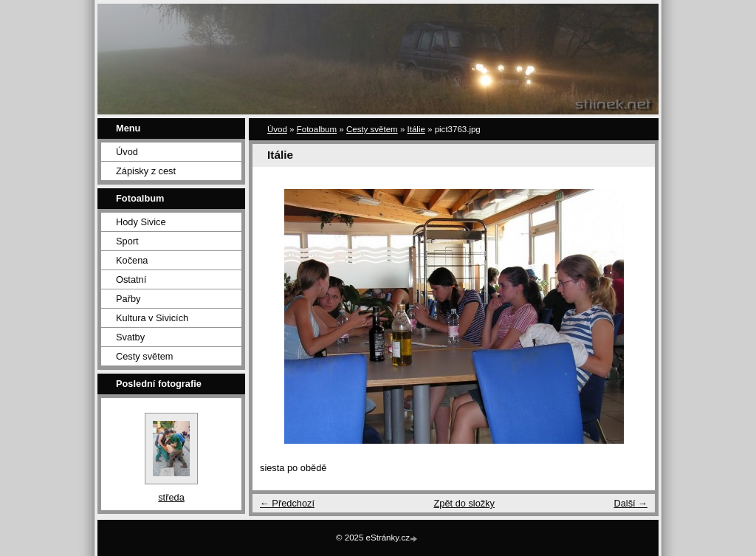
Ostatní (131, 279)
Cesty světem (145, 356)
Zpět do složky (464, 503)
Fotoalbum (317, 129)
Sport (127, 241)
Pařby (128, 299)
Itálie (416, 129)
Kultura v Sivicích (152, 318)
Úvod (127, 152)
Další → (630, 503)
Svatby (130, 337)
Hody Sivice (141, 222)
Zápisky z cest (146, 171)
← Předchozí (287, 503)
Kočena (132, 260)
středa (171, 497)
